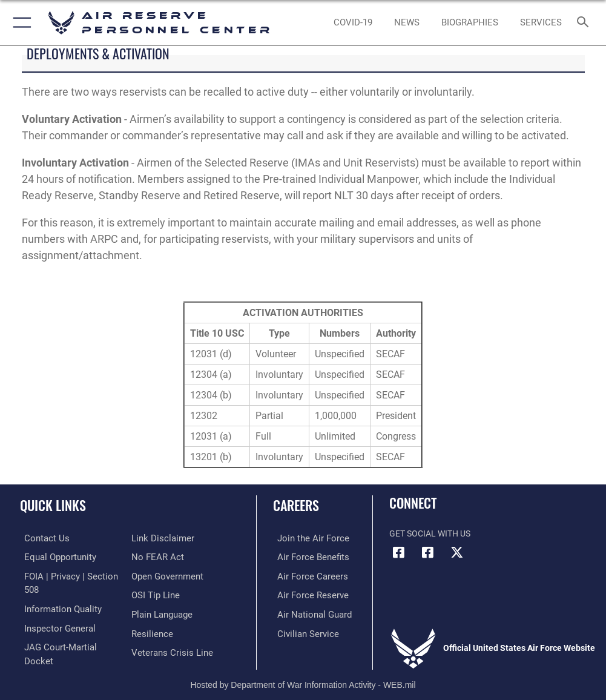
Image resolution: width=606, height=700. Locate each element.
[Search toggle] (585, 23)
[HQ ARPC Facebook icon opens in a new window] (398, 552)
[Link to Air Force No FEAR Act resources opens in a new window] (155, 556)
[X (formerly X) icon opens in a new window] (456, 552)
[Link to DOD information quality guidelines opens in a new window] (57, 606)
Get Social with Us (430, 534)
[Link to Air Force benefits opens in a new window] (306, 556)
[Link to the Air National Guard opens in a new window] (308, 612)
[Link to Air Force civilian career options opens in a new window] (301, 630)
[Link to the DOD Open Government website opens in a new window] (166, 575)
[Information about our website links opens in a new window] (160, 538)
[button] (20, 23)
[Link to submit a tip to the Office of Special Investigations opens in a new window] (153, 593)
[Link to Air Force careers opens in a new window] (305, 575)
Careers (296, 505)
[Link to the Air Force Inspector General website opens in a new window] (53, 625)
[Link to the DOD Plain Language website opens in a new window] (161, 612)
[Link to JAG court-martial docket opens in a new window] (68, 643)
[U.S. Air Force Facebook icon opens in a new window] (427, 552)
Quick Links (53, 505)
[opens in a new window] (353, 23)
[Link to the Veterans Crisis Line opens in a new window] (168, 649)
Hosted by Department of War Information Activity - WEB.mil (303, 673)
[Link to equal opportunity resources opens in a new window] (54, 556)
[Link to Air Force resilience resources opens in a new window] (150, 630)
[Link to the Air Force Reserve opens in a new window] (305, 593)
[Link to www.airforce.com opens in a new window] (306, 538)
